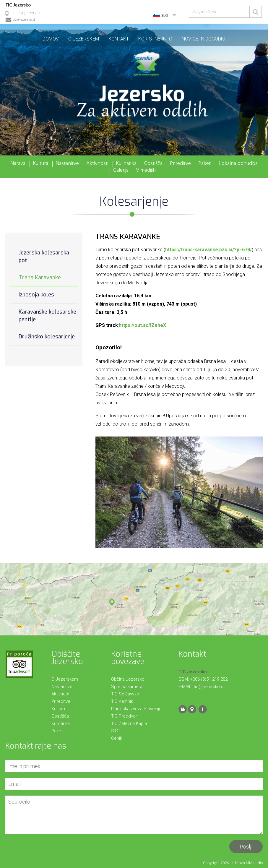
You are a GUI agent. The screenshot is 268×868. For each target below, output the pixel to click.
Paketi (205, 164)
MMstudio (254, 863)
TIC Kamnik (122, 701)
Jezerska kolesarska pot (44, 257)
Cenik (117, 738)
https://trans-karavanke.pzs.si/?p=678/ (208, 250)
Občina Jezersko (128, 679)
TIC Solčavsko (125, 694)
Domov (51, 39)
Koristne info (155, 39)
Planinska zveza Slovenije (136, 709)
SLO (165, 16)
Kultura (40, 164)
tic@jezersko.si (24, 20)
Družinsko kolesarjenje (47, 337)
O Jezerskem (84, 39)
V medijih (146, 171)
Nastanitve (67, 164)
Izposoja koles (36, 295)
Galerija (121, 171)
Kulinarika (126, 164)
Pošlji (246, 847)
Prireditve (180, 164)
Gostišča (153, 164)
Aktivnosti (97, 164)
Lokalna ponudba (238, 164)
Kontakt (119, 39)
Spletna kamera (127, 687)
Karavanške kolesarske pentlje (47, 316)
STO (115, 731)
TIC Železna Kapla (129, 723)
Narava (18, 164)
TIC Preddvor (124, 716)
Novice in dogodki (204, 39)
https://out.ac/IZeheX (142, 325)
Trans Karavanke (40, 278)
